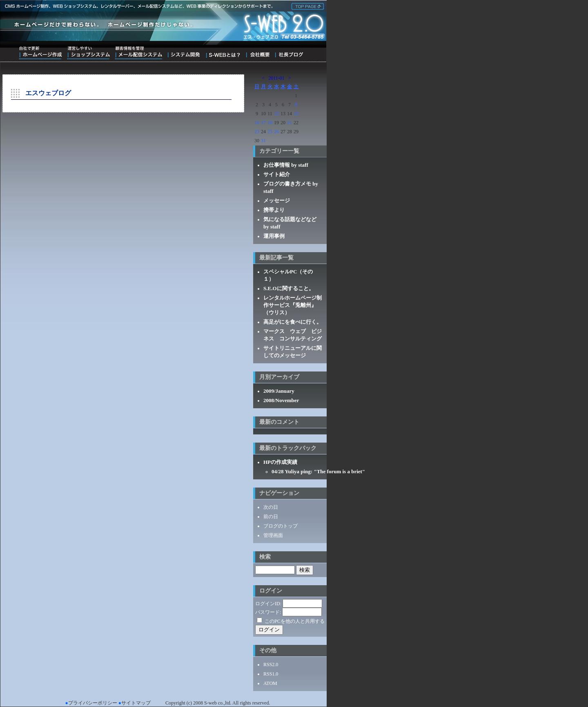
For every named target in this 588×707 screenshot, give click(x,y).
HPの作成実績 (280, 462)
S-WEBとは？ (223, 53)
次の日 (271, 507)
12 (276, 114)
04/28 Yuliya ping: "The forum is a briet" (318, 471)
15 (296, 114)
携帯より (274, 210)
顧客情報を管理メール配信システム (138, 53)
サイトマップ (136, 703)
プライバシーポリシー (93, 703)
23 (257, 132)
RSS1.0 (271, 674)
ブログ (289, 53)
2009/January (279, 391)
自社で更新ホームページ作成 (40, 53)
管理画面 (273, 535)
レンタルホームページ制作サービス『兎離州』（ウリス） (293, 305)
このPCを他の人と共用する (295, 621)
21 (290, 123)
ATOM (270, 683)
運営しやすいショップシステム (88, 53)
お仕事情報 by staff (286, 165)
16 (257, 123)
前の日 (271, 517)
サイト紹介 (277, 174)
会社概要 (257, 53)
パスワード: (268, 612)
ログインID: (268, 604)
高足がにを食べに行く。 (293, 322)
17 (263, 123)
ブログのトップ (281, 526)
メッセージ (277, 200)
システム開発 (184, 53)
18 (270, 123)
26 (276, 132)
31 (263, 141)
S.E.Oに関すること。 (289, 288)
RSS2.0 (271, 664)
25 (270, 132)
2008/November (281, 400)
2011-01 (276, 78)
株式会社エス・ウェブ (306, 6)
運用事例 (274, 236)
